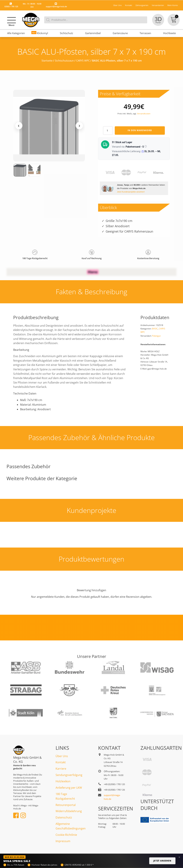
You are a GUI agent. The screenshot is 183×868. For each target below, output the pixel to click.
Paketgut (156, 336)
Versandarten (158, 5)
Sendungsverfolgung (69, 775)
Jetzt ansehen (162, 861)
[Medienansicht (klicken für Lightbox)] (49, 126)
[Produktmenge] (108, 130)
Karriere (61, 769)
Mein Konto (173, 5)
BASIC (155, 329)
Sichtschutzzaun (64, 60)
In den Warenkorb (140, 130)
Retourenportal (66, 805)
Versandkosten (144, 114)
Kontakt (129, 5)
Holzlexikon (63, 781)
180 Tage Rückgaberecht (65, 796)
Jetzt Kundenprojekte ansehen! (131, 192)
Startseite (47, 60)
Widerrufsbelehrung (69, 811)
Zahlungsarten (142, 5)
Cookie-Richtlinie (66, 835)
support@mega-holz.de (56, 6)
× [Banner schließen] (179, 857)
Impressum (63, 841)
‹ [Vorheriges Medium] (19, 126)
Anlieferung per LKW (69, 788)
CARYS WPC (83, 60)
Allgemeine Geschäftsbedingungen (71, 826)
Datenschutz (64, 817)
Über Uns (117, 5)
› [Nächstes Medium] (79, 126)
